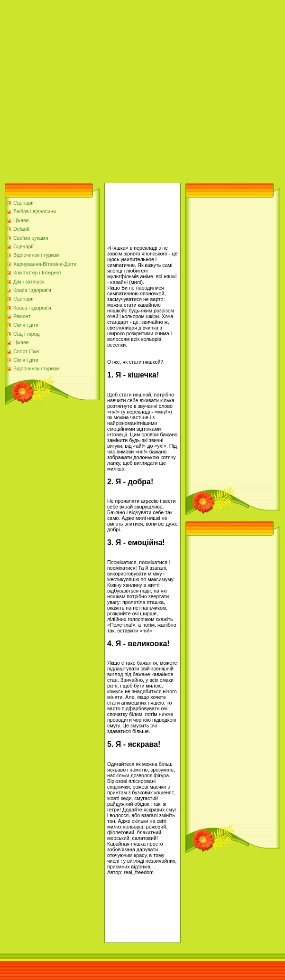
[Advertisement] (89, 89)
